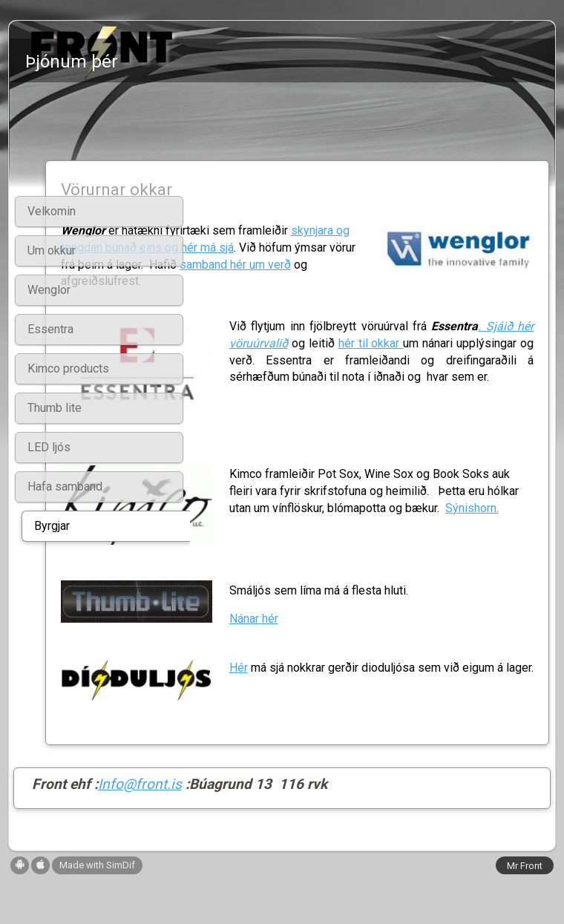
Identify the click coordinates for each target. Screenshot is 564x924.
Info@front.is (140, 828)
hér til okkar (358, 374)
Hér (331, 701)
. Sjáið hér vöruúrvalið (427, 357)
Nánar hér (346, 660)
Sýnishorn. (271, 590)
